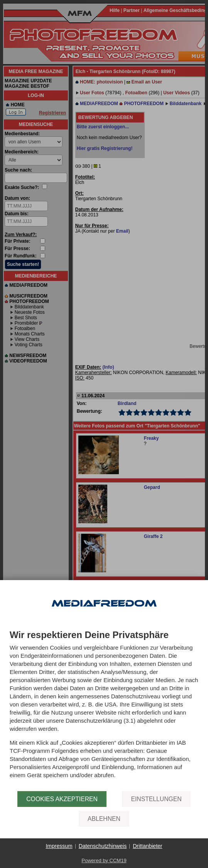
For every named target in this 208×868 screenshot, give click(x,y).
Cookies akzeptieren (62, 799)
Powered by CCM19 (104, 860)
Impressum (59, 846)
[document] (104, 711)
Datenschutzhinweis (103, 846)
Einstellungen (156, 799)
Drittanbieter (147, 846)
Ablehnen (104, 819)
